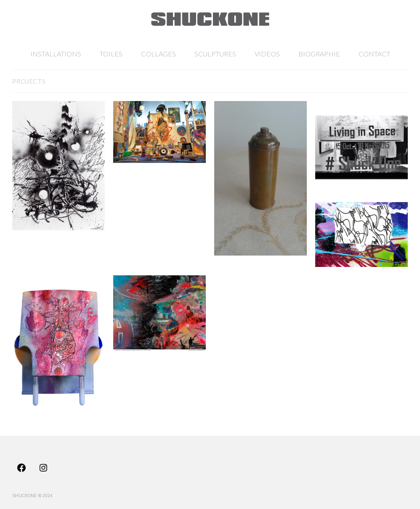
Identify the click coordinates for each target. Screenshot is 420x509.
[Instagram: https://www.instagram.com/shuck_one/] (43, 468)
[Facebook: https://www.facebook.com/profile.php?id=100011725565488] (21, 468)
